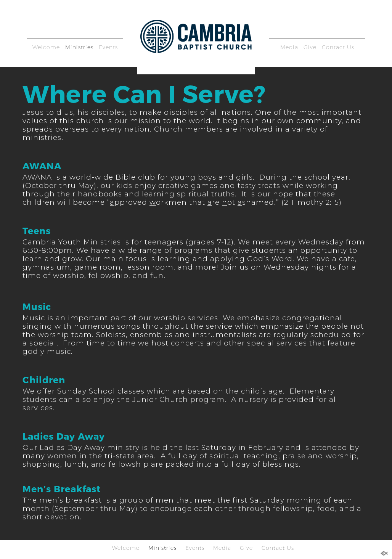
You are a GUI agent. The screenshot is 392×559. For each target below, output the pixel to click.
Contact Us (338, 47)
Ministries (79, 47)
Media (289, 47)
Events (108, 47)
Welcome (46, 47)
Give (310, 47)
